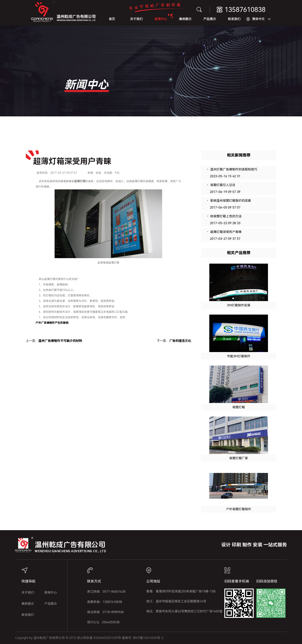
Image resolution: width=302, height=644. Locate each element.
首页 (112, 19)
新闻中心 (161, 19)
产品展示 (210, 19)
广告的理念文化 (180, 341)
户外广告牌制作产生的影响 (52, 323)
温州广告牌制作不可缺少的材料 (60, 341)
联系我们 (234, 19)
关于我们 (136, 19)
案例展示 (185, 19)
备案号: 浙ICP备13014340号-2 (143, 638)
